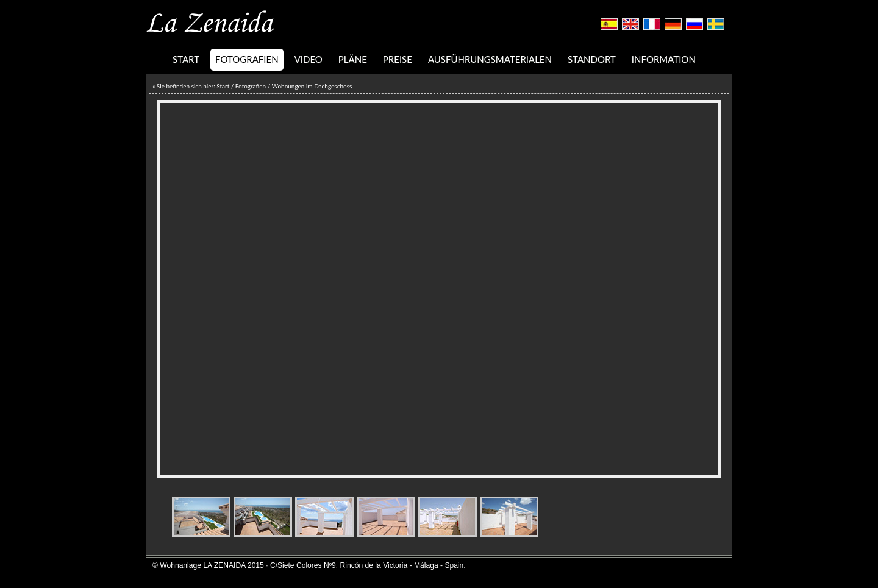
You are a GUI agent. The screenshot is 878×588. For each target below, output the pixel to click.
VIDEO (309, 59)
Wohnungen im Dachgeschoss (312, 86)
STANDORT (592, 59)
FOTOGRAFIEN (247, 59)
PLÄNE (353, 59)
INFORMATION (664, 59)
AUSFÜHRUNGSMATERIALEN (490, 59)
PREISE (398, 59)
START (186, 59)
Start (223, 86)
